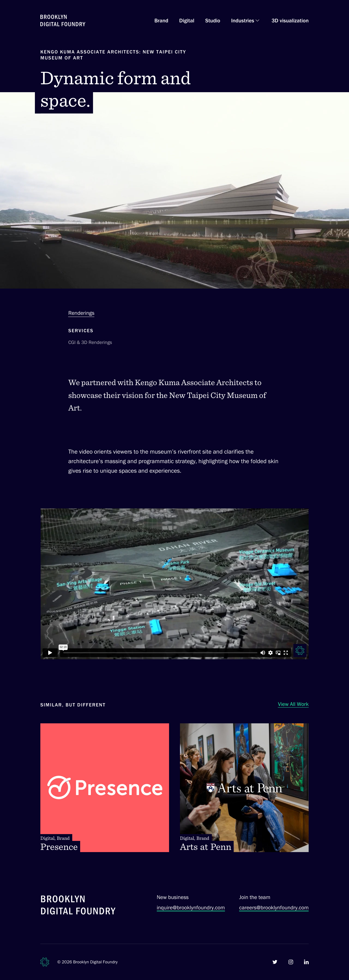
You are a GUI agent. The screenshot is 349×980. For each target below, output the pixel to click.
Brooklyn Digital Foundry (95, 962)
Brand (161, 20)
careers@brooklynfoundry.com (274, 907)
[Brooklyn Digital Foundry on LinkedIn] (306, 962)
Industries (243, 20)
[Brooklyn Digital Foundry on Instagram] (291, 962)
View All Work (293, 704)
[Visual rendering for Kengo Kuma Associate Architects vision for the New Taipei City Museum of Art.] (174, 584)
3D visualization (290, 20)
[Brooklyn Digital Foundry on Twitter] (275, 962)
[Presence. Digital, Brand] (105, 788)
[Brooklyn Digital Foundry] (78, 906)
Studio (213, 20)
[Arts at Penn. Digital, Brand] (244, 788)
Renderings (81, 313)
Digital (187, 20)
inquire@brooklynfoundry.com (191, 907)
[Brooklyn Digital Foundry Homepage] (63, 20)
